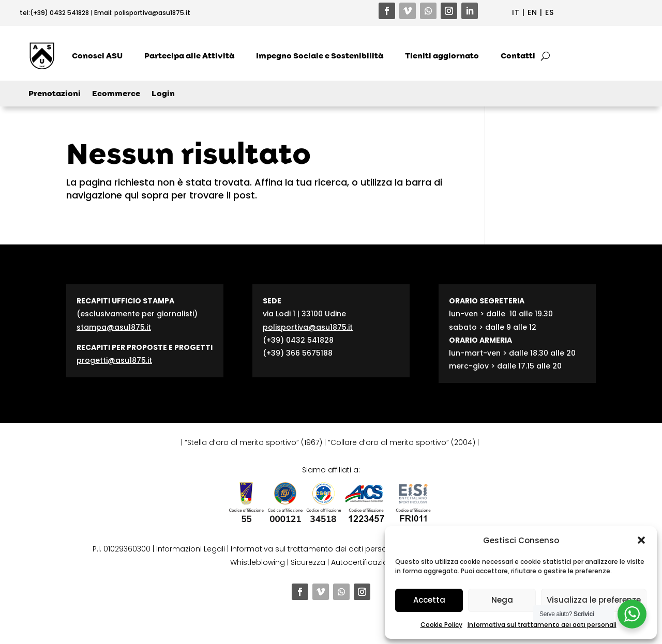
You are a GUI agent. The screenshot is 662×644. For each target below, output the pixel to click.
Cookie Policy (441, 625)
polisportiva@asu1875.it (152, 13)
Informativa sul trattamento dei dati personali (542, 625)
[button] (641, 540)
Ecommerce (116, 94)
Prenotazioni (55, 94)
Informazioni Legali (191, 549)
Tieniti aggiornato (442, 56)
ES (550, 12)
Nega (502, 600)
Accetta (429, 600)
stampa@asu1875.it (114, 327)
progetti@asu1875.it (114, 360)
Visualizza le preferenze (594, 600)
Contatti (518, 56)
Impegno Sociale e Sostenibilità (320, 56)
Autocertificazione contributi (383, 562)
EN (532, 12)
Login (163, 94)
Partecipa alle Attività (189, 56)
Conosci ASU (97, 56)
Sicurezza (308, 562)
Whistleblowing (258, 562)
